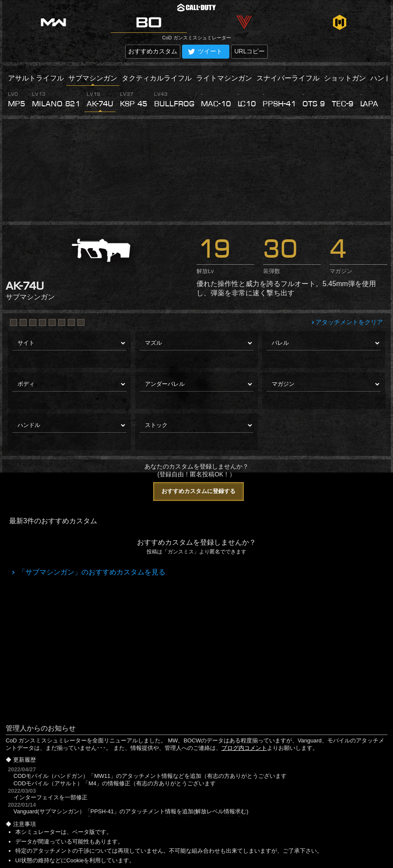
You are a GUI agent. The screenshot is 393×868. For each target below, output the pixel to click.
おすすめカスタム (153, 51)
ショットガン (345, 78)
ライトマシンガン (224, 78)
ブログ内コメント (244, 748)
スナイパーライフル (288, 78)
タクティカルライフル (157, 78)
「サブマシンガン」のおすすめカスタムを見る (91, 572)
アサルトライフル (36, 78)
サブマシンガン (93, 78)
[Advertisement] (196, 170)
